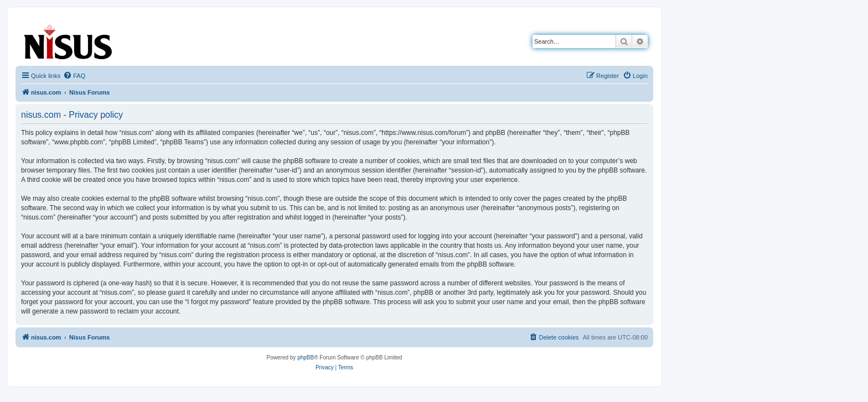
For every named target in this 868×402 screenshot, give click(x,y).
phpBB (306, 357)
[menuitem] (74, 76)
